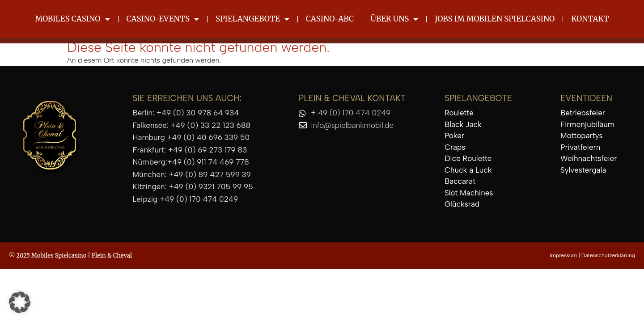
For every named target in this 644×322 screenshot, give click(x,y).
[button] (20, 302)
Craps (455, 147)
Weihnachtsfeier (589, 158)
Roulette (459, 113)
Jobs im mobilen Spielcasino (495, 19)
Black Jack (463, 124)
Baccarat (460, 181)
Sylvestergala (583, 170)
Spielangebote (252, 19)
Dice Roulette (468, 158)
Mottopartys (582, 136)
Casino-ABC (330, 19)
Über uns (394, 19)
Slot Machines (469, 193)
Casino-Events (163, 19)
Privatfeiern (580, 147)
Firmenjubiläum (587, 124)
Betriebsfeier (583, 113)
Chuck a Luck (468, 170)
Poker (454, 136)
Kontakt (590, 19)
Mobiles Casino (72, 19)
